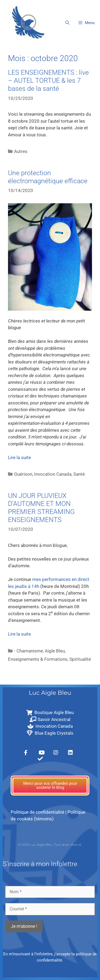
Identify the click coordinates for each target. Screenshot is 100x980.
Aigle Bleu (55, 651)
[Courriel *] (50, 909)
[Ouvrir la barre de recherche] (67, 23)
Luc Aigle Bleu (50, 693)
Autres (21, 151)
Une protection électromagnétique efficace (48, 177)
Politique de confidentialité (37, 812)
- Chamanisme (29, 651)
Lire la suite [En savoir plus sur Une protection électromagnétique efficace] (19, 457)
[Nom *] (50, 892)
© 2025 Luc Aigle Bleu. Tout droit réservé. (50, 845)
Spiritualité (80, 659)
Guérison (23, 474)
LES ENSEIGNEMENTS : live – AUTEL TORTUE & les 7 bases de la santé (48, 80)
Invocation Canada (53, 474)
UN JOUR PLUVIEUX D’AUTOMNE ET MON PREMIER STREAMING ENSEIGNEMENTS (41, 508)
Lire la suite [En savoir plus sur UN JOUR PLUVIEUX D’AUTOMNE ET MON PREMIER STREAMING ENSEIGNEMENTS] (19, 634)
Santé (79, 474)
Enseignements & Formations (38, 659)
